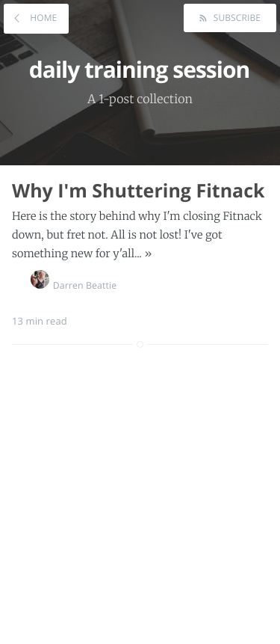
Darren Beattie (74, 285)
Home (42, 18)
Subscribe (236, 18)
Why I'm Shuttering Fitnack (139, 191)
